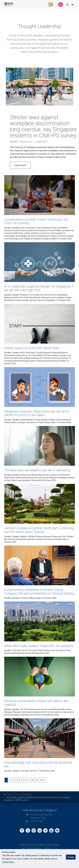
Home (9, 795)
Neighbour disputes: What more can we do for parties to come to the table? (37, 413)
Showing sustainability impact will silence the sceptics (36, 703)
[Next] (46, 780)
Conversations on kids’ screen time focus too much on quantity (36, 221)
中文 (56, 848)
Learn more (20, 165)
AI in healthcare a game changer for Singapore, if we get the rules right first (39, 288)
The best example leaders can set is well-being (37, 470)
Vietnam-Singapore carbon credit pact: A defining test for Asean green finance (39, 530)
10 (41, 780)
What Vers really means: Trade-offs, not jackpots (39, 646)
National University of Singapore (33, 845)
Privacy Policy (8, 862)
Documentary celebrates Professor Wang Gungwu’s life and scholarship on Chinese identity (39, 592)
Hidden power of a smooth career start (32, 348)
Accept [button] (71, 857)
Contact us (48, 848)
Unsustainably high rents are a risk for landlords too (38, 764)
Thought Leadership (24, 795)
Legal (23, 848)
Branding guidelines (35, 848)
